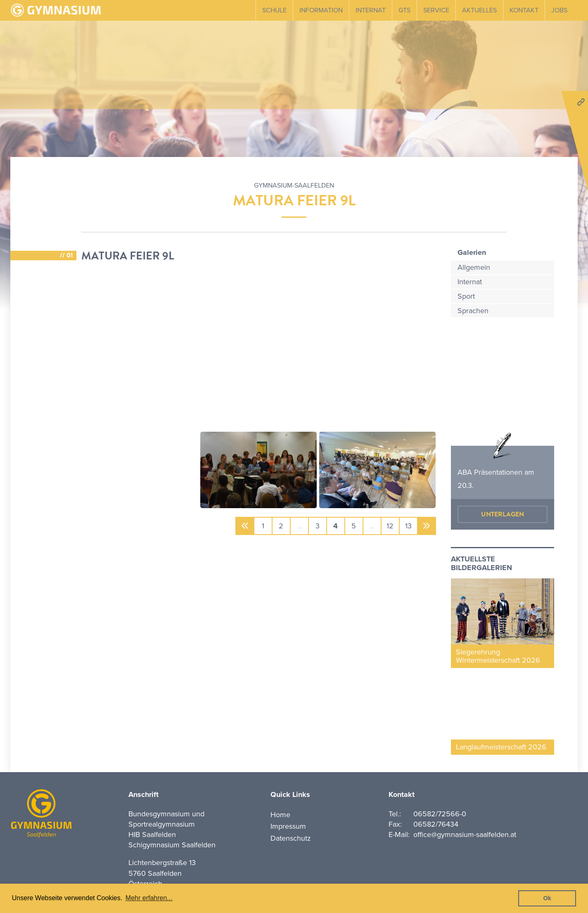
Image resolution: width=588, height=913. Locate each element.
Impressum (288, 826)
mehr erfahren (503, 401)
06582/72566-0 (440, 814)
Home (280, 815)
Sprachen (473, 311)
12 (390, 526)
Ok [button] (547, 898)
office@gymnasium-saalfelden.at (465, 835)
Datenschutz (291, 838)
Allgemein (474, 267)
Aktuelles (479, 10)
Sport (466, 296)
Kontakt (524, 10)
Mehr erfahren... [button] (149, 898)
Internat (371, 10)
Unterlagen (503, 514)
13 (408, 526)
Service (436, 10)
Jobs (559, 10)
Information (321, 10)
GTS (404, 10)
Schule (274, 10)
